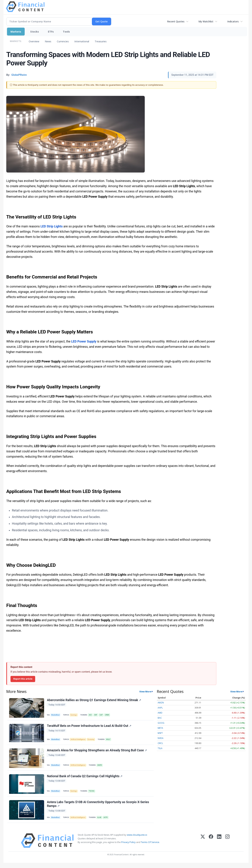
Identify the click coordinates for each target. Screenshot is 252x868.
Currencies (63, 41)
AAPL (160, 708)
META (160, 728)
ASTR (108, 822)
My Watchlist (206, 21)
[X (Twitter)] (203, 846)
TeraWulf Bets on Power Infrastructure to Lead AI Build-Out (89, 727)
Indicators (233, 21)
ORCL (160, 743)
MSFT (160, 733)
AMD (160, 713)
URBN (110, 715)
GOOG (161, 723)
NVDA (161, 738)
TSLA (160, 748)
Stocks (35, 32)
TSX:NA (93, 794)
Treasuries (101, 41)
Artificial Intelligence (79, 741)
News (48, 41)
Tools (66, 32)
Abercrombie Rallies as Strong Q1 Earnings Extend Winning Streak (94, 700)
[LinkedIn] (219, 846)
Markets (16, 32)
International (82, 41)
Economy (93, 741)
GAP (104, 715)
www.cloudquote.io (137, 840)
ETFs (51, 32)
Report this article (23, 679)
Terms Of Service (150, 848)
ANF (98, 715)
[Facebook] (211, 846)
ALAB (101, 822)
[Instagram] (227, 846)
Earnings (75, 715)
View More (145, 691)
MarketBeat (56, 715)
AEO (92, 715)
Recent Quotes (176, 21)
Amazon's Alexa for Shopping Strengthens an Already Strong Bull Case (97, 753)
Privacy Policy (128, 848)
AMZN (102, 767)
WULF (111, 741)
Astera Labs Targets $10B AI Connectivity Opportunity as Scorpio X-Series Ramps (98, 808)
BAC (160, 718)
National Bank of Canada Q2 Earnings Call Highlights (85, 779)
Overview (34, 41)
